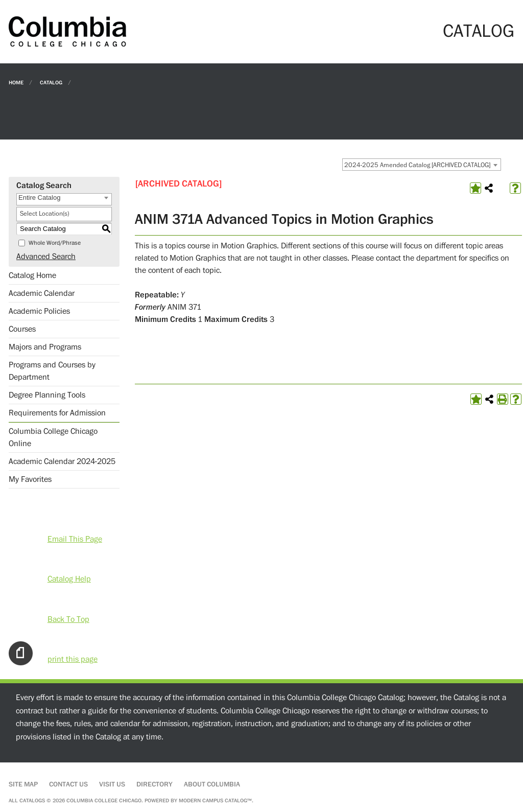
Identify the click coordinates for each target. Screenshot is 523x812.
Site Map (23, 784)
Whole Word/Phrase (55, 243)
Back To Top (68, 619)
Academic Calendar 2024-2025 (62, 461)
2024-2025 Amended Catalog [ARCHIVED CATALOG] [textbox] (417, 165)
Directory (154, 784)
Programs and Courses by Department (52, 371)
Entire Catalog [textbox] (39, 198)
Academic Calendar (42, 293)
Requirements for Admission (57, 413)
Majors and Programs (45, 347)
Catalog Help (69, 579)
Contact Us (68, 784)
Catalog (51, 82)
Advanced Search (46, 257)
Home (16, 82)
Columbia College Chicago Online (53, 437)
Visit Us (112, 784)
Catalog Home (32, 275)
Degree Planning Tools (47, 395)
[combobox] (422, 165)
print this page (73, 659)
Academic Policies (39, 311)
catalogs (32, 801)
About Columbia (212, 784)
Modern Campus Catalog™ (215, 801)
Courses (22, 329)
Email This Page (75, 539)
